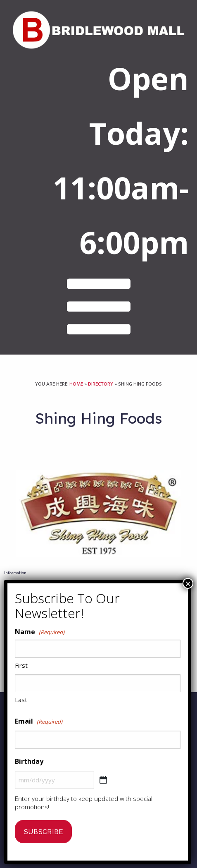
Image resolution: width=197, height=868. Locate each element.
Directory (101, 390)
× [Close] (188, 583)
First (21, 665)
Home (76, 390)
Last (21, 700)
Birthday (29, 761)
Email (39, 722)
